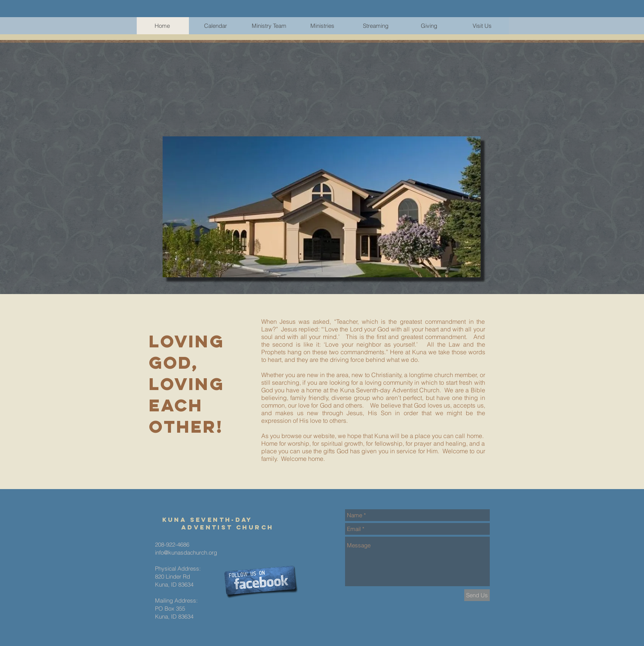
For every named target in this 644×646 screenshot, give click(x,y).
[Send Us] (477, 595)
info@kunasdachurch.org (186, 552)
